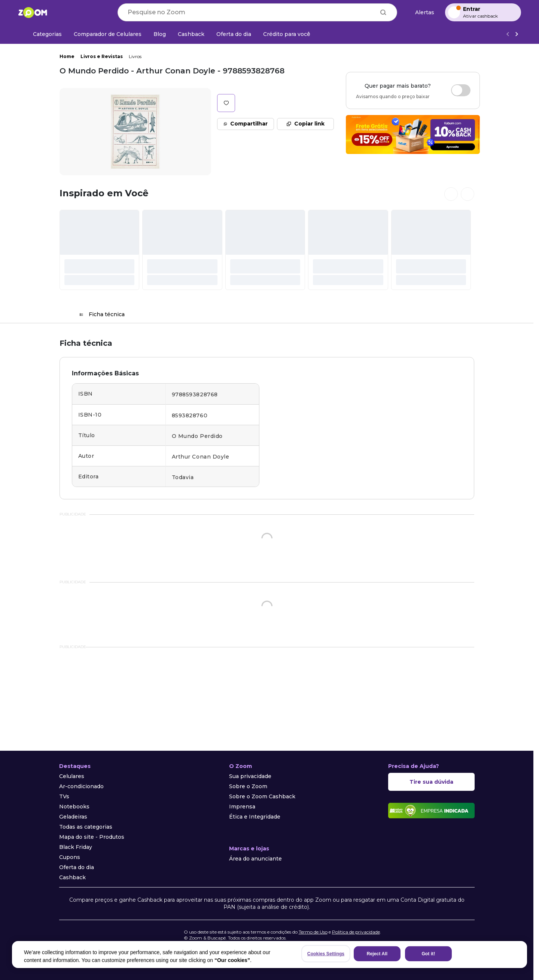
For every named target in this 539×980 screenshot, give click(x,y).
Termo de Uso (313, 932)
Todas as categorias (86, 827)
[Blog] (160, 34)
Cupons (70, 857)
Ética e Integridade (255, 817)
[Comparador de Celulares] (108, 34)
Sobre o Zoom (248, 786)
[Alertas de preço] (421, 13)
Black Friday (76, 847)
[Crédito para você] (287, 34)
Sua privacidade (250, 776)
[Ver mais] (517, 34)
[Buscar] (383, 12)
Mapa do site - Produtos (92, 837)
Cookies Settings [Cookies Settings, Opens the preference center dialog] (326, 954)
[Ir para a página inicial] (33, 12)
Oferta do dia (77, 867)
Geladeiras (73, 817)
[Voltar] (508, 34)
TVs (64, 796)
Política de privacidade (356, 932)
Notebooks (74, 807)
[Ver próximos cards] (468, 194)
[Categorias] (43, 34)
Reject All (377, 954)
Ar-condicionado (81, 786)
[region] (269, 955)
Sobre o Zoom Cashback (262, 796)
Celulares (72, 776)
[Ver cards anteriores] (451, 194)
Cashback (72, 877)
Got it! (428, 954)
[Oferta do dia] (234, 34)
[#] (100, 250)
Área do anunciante (255, 859)
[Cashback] (191, 34)
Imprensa (242, 807)
